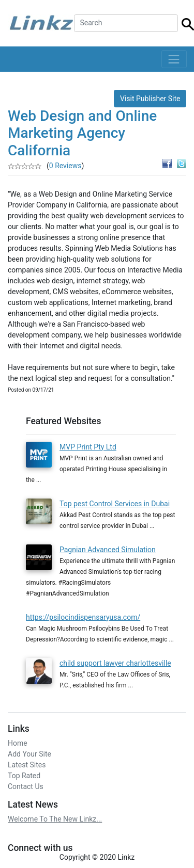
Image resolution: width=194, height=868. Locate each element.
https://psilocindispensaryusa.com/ (83, 617)
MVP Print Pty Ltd (88, 447)
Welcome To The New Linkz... (55, 819)
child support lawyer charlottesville (115, 663)
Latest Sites (27, 765)
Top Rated (24, 776)
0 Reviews (65, 166)
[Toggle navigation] (174, 59)
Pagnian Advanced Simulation (108, 550)
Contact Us (26, 786)
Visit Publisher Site (150, 99)
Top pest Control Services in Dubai (115, 504)
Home (18, 743)
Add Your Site (29, 754)
